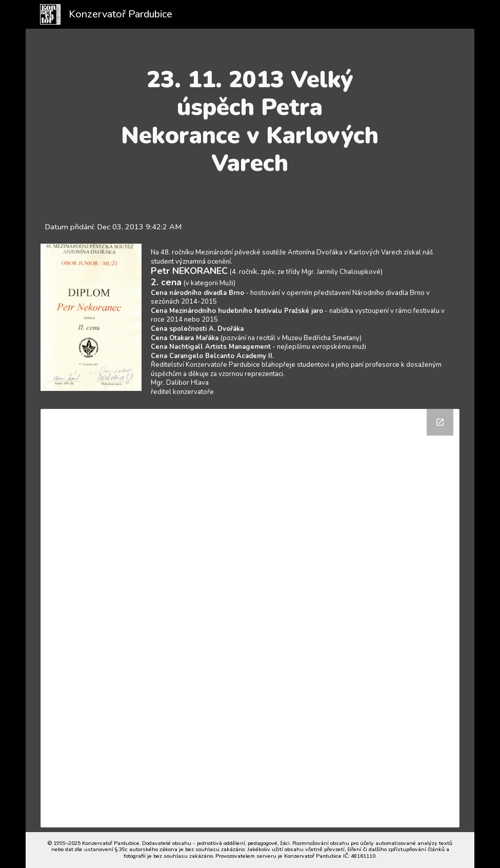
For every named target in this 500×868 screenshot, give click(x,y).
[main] (250, 122)
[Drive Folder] (250, 618)
